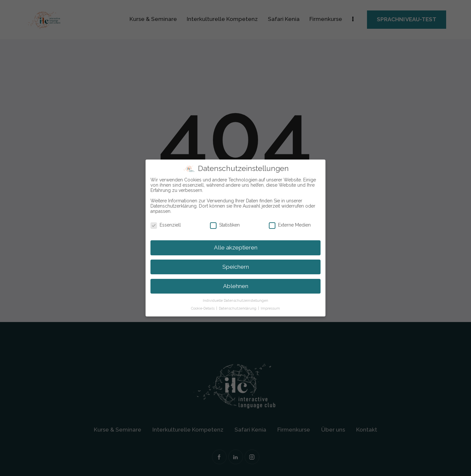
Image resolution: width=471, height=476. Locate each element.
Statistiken (228, 225)
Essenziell (168, 225)
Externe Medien (293, 225)
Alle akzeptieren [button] (236, 247)
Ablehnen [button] (236, 286)
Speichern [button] (236, 266)
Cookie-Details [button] (203, 308)
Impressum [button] (270, 308)
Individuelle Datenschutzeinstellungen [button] (235, 300)
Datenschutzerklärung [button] (238, 308)
